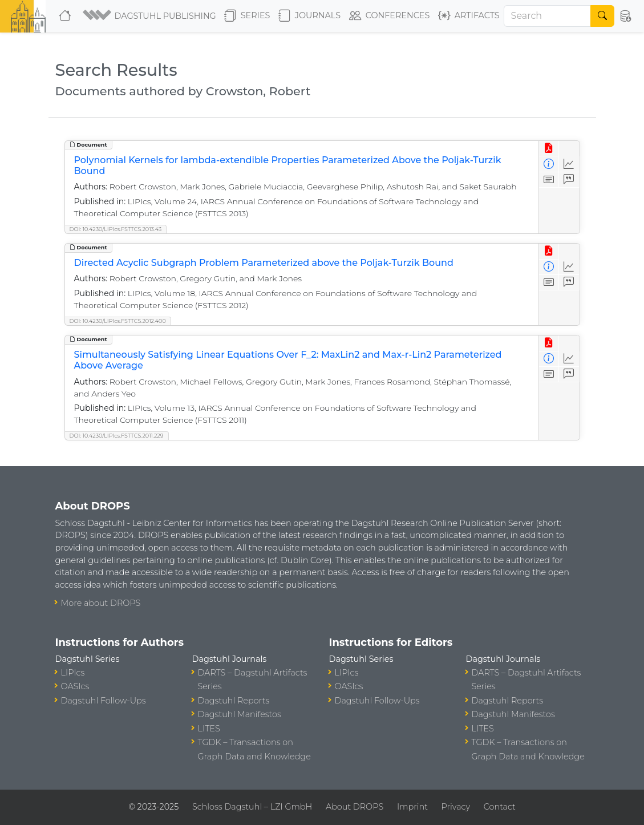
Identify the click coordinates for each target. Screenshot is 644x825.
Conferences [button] (390, 16)
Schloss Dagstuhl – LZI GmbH (252, 807)
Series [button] (247, 16)
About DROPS (355, 807)
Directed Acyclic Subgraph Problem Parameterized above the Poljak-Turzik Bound (264, 263)
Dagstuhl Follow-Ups (104, 701)
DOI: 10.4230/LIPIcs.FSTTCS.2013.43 (116, 229)
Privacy (456, 807)
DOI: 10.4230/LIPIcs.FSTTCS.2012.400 (118, 321)
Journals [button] (309, 16)
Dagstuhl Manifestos (240, 714)
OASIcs (75, 686)
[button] (149, 16)
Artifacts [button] (469, 16)
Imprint (412, 807)
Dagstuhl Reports (234, 701)
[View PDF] (549, 149)
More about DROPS (101, 603)
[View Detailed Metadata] (549, 164)
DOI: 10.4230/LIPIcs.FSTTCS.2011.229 (117, 436)
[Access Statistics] (569, 164)
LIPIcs (73, 673)
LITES (209, 729)
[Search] (548, 16)
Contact (500, 807)
